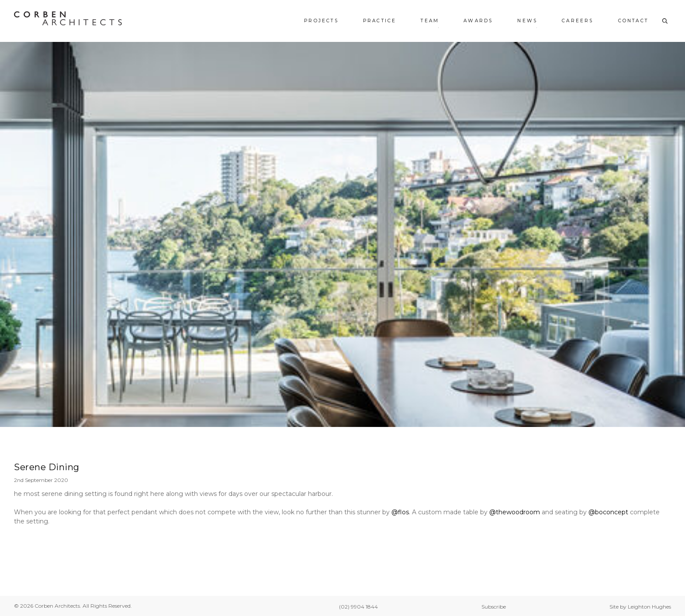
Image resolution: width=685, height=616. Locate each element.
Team (430, 21)
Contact (633, 21)
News (527, 21)
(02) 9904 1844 (358, 607)
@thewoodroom (515, 512)
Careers (578, 21)
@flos (400, 512)
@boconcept (608, 512)
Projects (321, 21)
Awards (478, 21)
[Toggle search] (665, 21)
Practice (380, 21)
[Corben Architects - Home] (68, 18)
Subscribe (494, 607)
